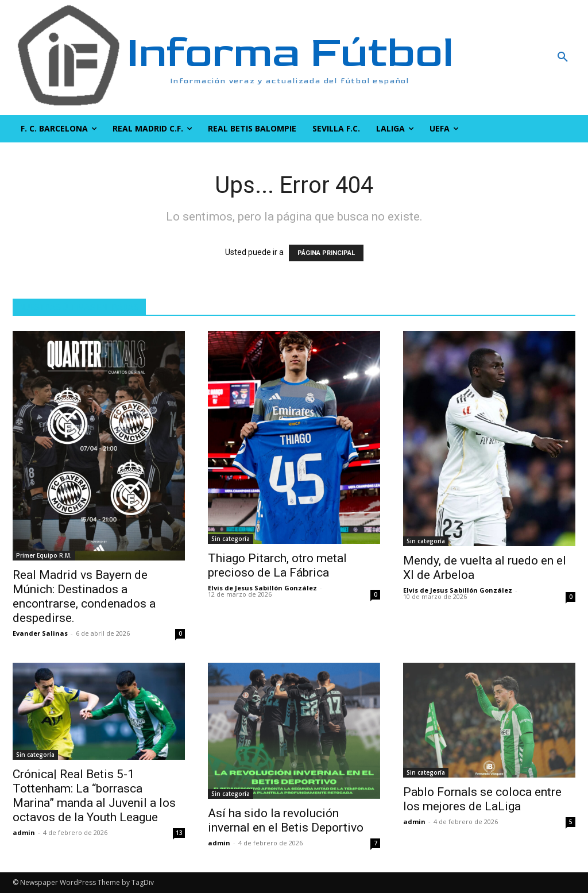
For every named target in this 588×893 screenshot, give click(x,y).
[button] (514, 57)
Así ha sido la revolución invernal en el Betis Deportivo (286, 820)
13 (179, 833)
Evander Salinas (40, 633)
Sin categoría (231, 539)
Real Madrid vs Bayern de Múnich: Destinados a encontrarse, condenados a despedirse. (84, 596)
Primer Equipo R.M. (44, 555)
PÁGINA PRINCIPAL (326, 253)
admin (24, 832)
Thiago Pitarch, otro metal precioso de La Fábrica (277, 565)
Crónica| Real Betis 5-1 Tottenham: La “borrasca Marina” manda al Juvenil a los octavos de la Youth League (94, 796)
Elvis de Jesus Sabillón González (262, 588)
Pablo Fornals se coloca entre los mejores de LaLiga (482, 799)
